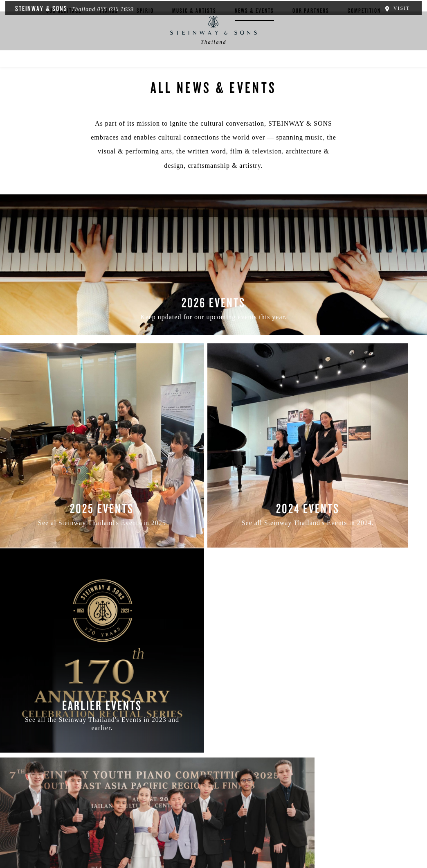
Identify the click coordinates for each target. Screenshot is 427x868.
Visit (399, 7)
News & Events (254, 68)
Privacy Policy (74, 819)
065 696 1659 (113, 8)
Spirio (145, 68)
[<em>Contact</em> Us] (233, 780)
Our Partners (311, 68)
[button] (196, 780)
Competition (364, 68)
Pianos (109, 68)
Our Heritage (64, 68)
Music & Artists (194, 68)
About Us (33, 819)
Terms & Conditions (128, 819)
